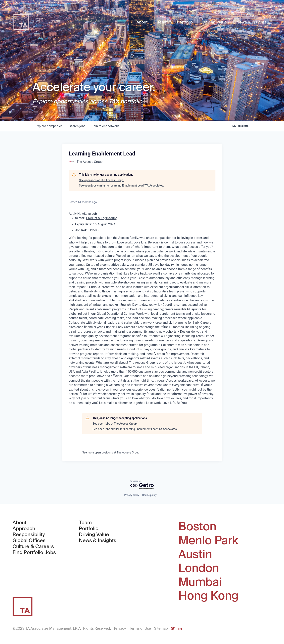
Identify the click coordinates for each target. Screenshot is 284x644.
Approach (24, 529)
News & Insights (98, 540)
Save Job (90, 214)
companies (49, 126)
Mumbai (200, 582)
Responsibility (29, 535)
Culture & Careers (33, 546)
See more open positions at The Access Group (111, 452)
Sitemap (161, 628)
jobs (77, 126)
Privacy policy (132, 495)
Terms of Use (140, 628)
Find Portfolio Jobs (34, 552)
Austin (195, 554)
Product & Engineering (102, 218)
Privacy (120, 628)
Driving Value (94, 535)
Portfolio (89, 529)
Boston (197, 527)
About (19, 523)
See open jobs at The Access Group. (102, 180)
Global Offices (29, 540)
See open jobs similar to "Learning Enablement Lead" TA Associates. (122, 186)
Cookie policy (149, 495)
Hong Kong (208, 596)
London (199, 568)
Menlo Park (208, 540)
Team (85, 523)
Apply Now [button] (76, 214)
